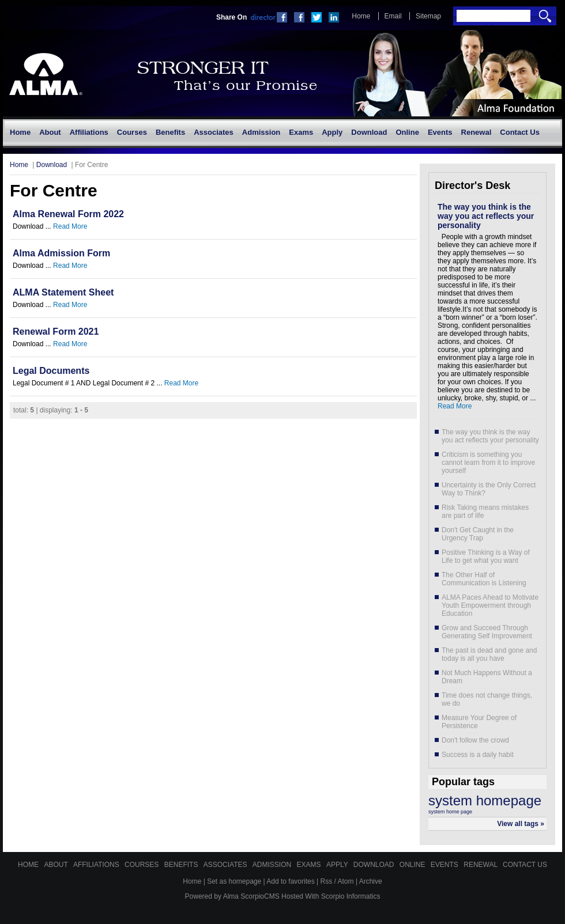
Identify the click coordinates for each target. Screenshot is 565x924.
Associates (226, 865)
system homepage (485, 800)
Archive (371, 881)
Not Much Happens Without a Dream (487, 677)
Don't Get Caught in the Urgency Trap (478, 534)
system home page (450, 812)
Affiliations (97, 865)
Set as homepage (234, 881)
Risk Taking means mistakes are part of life (485, 512)
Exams (310, 865)
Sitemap (428, 16)
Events (445, 865)
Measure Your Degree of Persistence (479, 722)
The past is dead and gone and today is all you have (489, 654)
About (56, 865)
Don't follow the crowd (475, 740)
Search (545, 16)
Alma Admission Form (61, 253)
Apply (338, 865)
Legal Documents (51, 371)
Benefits (182, 865)
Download (52, 165)
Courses (143, 865)
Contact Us (525, 865)
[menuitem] (20, 132)
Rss (327, 881)
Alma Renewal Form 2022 (68, 214)
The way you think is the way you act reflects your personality (486, 216)
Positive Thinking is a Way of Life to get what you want (486, 556)
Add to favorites (290, 881)
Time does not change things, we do (487, 699)
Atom (346, 881)
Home (361, 16)
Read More (70, 226)
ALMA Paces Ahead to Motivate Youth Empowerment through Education (490, 605)
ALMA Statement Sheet (63, 292)
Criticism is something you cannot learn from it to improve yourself (488, 463)
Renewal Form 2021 (56, 332)
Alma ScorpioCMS (251, 896)
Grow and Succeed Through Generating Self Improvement (487, 632)
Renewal (481, 865)
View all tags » (521, 824)
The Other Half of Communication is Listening (484, 579)
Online (413, 865)
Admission (273, 865)
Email (393, 16)
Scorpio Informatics (351, 896)
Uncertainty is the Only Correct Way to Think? (489, 489)
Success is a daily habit (478, 755)
